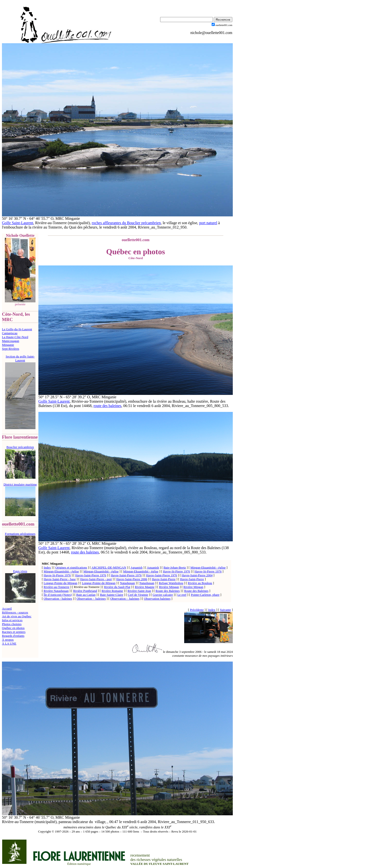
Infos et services (12, 620)
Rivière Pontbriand (85, 591)
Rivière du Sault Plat (117, 587)
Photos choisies (12, 624)
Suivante (225, 610)
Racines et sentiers (14, 632)
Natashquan (127, 583)
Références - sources (15, 612)
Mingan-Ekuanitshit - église (208, 567)
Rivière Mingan (169, 587)
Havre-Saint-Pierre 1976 (91, 575)
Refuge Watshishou (171, 583)
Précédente (197, 610)
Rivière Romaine (112, 591)
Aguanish (137, 567)
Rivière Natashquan (56, 591)
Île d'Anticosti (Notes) (58, 595)
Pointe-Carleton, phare (205, 595)
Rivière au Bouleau (200, 583)
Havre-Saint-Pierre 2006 (132, 579)
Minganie (8, 345)
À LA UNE (9, 643)
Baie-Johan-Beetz (175, 567)
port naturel (208, 223)
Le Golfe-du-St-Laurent (17, 329)
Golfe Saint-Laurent (17, 223)
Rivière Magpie (145, 587)
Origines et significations (71, 567)
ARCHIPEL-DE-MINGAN (109, 567)
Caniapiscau (10, 333)
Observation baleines (157, 599)
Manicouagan (11, 341)
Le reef (182, 595)
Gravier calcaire (163, 595)
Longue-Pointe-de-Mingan (61, 583)
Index (47, 567)
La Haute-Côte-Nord (15, 337)
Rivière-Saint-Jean (139, 591)
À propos (8, 640)
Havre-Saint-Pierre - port (96, 579)
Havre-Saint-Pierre (164, 579)
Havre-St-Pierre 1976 (176, 571)
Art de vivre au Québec (17, 616)
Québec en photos (13, 628)
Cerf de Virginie (138, 595)
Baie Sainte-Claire (112, 595)
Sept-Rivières (11, 349)
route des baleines (108, 406)
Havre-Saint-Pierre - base (60, 579)
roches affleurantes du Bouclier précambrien (126, 223)
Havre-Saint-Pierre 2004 (197, 575)
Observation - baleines (58, 599)
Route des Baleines (168, 591)
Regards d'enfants (13, 636)
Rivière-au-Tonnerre (57, 587)
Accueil (7, 608)
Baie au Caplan (86, 595)
